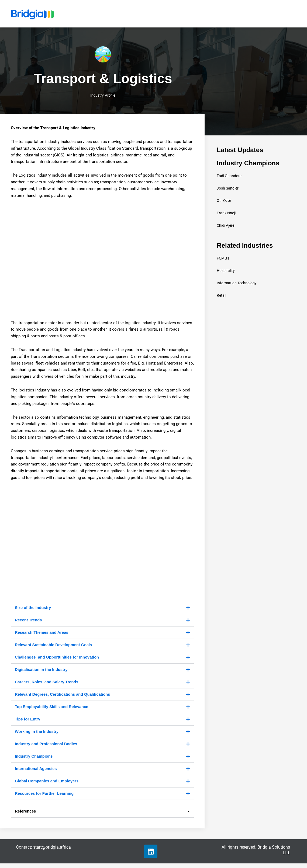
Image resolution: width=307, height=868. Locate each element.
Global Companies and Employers (48, 785)
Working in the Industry (37, 734)
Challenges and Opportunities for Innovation (58, 658)
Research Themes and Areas (42, 633)
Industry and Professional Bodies (47, 747)
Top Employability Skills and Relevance (53, 709)
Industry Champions (34, 760)
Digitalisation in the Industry (42, 671)
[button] (102, 608)
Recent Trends (29, 620)
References (26, 816)
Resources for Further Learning (45, 798)
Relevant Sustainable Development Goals (55, 646)
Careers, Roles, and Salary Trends (48, 684)
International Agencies (36, 772)
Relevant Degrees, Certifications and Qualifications (64, 696)
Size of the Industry (33, 608)
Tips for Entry (28, 722)
